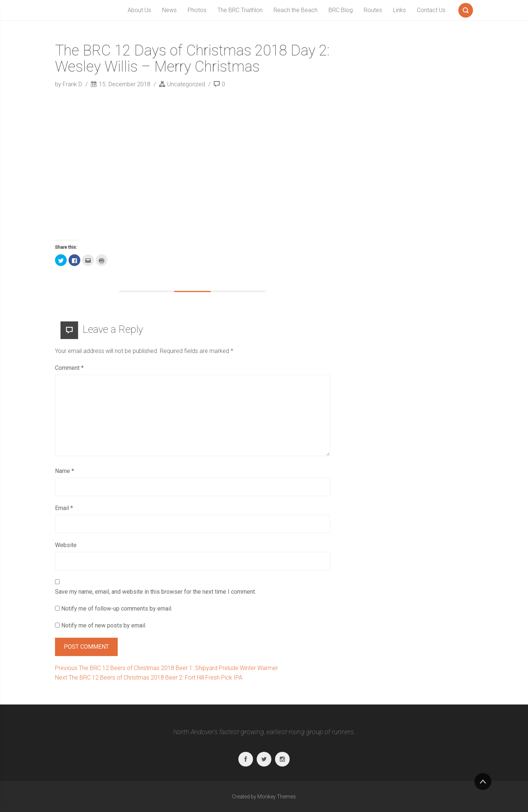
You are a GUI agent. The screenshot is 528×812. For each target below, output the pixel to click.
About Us (139, 10)
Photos (197, 10)
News (169, 10)
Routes (373, 10)
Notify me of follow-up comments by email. (117, 609)
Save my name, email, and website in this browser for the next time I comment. (155, 592)
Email (64, 508)
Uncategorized (186, 84)
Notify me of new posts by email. (104, 625)
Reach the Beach (296, 10)
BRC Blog (341, 10)
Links (399, 10)
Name (65, 471)
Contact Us (431, 10)
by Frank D (69, 84)
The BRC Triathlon (240, 10)
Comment (69, 368)
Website (66, 545)
